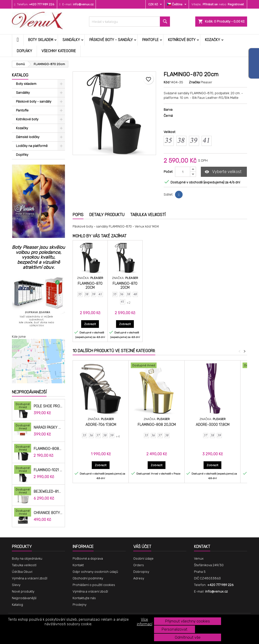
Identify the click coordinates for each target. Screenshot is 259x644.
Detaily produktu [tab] (107, 215)
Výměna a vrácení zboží (30, 578)
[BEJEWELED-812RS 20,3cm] (23, 491)
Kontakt (78, 565)
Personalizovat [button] (175, 629)
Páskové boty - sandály (111, 40)
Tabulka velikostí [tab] (148, 215)
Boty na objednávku (27, 558)
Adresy (139, 578)
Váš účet (142, 547)
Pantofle (150, 40)
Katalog (20, 75)
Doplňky (24, 51)
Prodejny (80, 605)
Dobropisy (141, 572)
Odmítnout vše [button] (188, 637)
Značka (194, 82)
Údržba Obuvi (22, 572)
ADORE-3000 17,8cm (213, 425)
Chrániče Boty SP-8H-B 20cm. (48, 513)
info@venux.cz (83, 4)
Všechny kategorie (59, 51)
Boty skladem (41, 40)
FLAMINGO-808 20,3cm (157, 425)
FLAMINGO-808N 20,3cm (48, 449)
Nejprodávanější (29, 392)
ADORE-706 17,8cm (101, 425)
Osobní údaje (143, 558)
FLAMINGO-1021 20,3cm (48, 470)
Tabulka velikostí (24, 565)
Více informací (145, 622)
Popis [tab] (78, 215)
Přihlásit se (210, 4)
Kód (167, 82)
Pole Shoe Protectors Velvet (48, 406)
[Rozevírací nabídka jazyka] (177, 4)
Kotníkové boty (182, 40)
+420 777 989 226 (42, 4)
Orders (139, 565)
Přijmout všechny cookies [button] (188, 621)
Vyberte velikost (223, 172)
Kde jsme (19, 337)
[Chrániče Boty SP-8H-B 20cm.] (23, 513)
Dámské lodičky (28, 137)
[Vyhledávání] (129, 22)
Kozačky (212, 40)
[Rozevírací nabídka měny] (156, 4)
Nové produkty (23, 591)
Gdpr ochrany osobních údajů (95, 572)
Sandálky (71, 40)
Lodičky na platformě (32, 146)
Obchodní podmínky (88, 578)
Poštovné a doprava (88, 558)
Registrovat (236, 4)
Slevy (16, 585)
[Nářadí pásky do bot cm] (23, 427)
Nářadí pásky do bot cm (48, 428)
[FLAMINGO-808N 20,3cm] (23, 449)
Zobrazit (92, 324)
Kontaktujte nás (84, 598)
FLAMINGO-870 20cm (90, 286)
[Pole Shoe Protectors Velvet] (23, 406)
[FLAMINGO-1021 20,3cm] (23, 470)
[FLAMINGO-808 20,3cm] (157, 366)
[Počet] (183, 172)
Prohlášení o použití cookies (94, 585)
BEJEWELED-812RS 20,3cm (48, 492)
